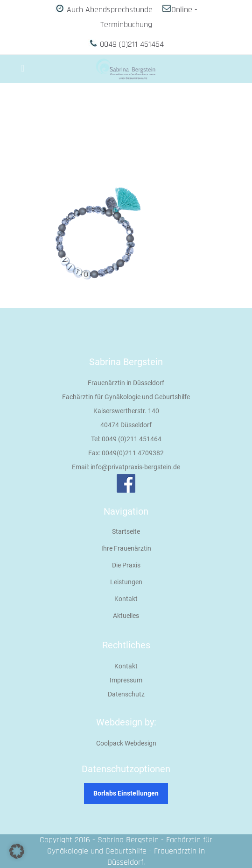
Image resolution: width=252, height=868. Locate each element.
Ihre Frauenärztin (126, 548)
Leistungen (126, 582)
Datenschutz (126, 694)
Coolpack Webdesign (126, 743)
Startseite (126, 531)
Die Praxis (126, 565)
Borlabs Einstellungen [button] (126, 793)
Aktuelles (126, 616)
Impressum (126, 680)
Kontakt (126, 599)
